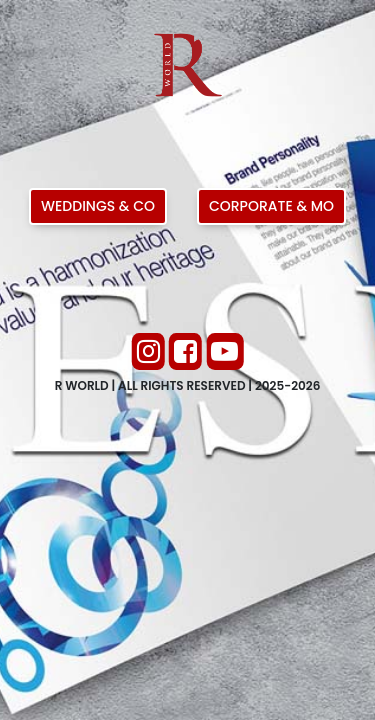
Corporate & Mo (271, 206)
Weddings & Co (98, 206)
